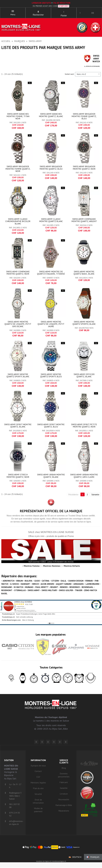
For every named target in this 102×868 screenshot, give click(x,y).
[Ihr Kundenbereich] (80, 13)
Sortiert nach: (70, 75)
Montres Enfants (72, 566)
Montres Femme (32, 566)
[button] (38, 12)
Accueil (6, 41)
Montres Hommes (52, 566)
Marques (20, 41)
